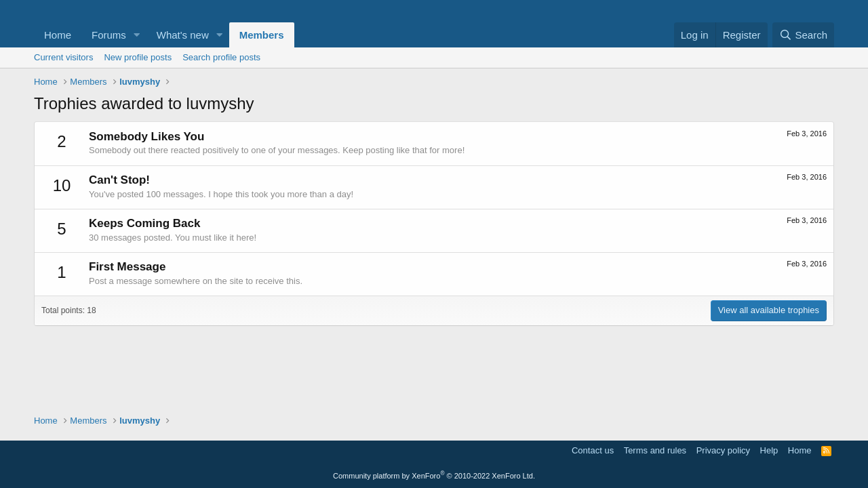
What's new (183, 35)
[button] (137, 35)
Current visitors (63, 57)
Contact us (593, 450)
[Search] (803, 35)
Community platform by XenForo (434, 476)
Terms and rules (655, 450)
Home (58, 35)
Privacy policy (723, 450)
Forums (109, 35)
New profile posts (138, 57)
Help (769, 450)
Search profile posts (221, 57)
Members (262, 35)
